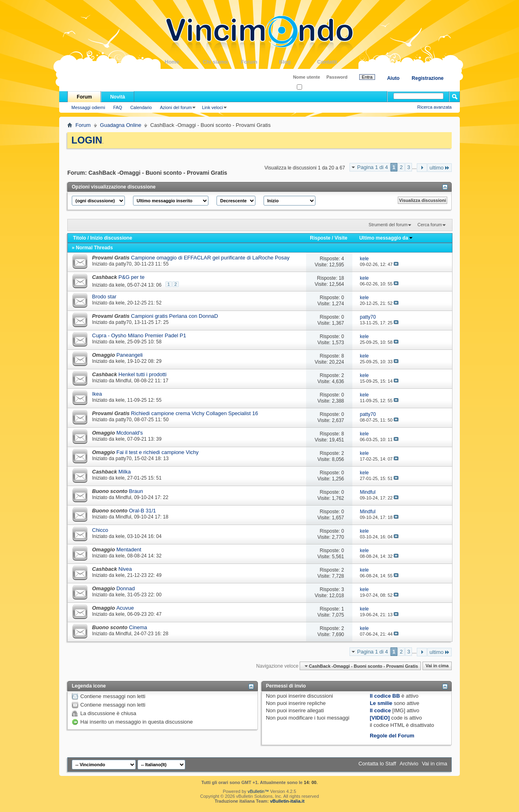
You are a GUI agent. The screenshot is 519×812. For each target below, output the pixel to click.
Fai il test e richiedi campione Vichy (158, 452)
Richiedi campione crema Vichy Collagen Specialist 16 (194, 413)
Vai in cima (437, 666)
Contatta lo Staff (377, 764)
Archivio (409, 764)
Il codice (380, 710)
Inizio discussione (111, 238)
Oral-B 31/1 (142, 511)
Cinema (138, 627)
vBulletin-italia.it (287, 801)
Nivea (125, 569)
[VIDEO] (380, 718)
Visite (341, 238)
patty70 (123, 264)
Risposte (320, 238)
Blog (298, 62)
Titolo (79, 238)
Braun (136, 491)
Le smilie (381, 703)
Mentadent (129, 550)
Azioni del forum (176, 107)
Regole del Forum (392, 736)
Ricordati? (309, 87)
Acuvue (125, 608)
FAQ (118, 107)
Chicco (100, 530)
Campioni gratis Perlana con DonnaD (175, 316)
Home (184, 62)
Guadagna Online (121, 125)
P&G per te (131, 277)
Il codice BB (385, 696)
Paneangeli (130, 355)
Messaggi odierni (88, 107)
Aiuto (394, 78)
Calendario (141, 107)
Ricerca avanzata (434, 107)
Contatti (336, 62)
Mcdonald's (130, 433)
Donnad (126, 588)
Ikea (97, 394)
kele (120, 285)
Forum (260, 62)
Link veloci (212, 107)
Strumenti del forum (388, 225)
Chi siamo (222, 62)
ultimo (440, 168)
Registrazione (428, 78)
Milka (124, 472)
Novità (118, 97)
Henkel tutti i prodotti (143, 374)
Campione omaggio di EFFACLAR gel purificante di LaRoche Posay (210, 258)
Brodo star (104, 297)
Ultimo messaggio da (386, 238)
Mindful (123, 381)
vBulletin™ (258, 791)
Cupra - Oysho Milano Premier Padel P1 (139, 335)
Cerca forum (430, 225)
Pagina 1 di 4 (373, 167)
